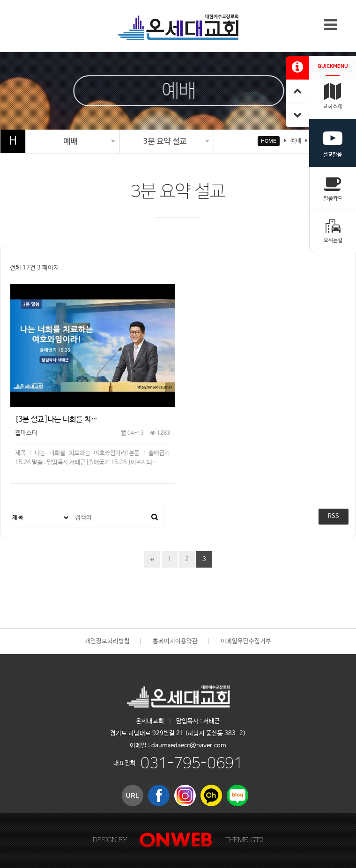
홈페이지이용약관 (175, 641)
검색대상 (11, 508)
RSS (334, 516)
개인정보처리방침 (107, 641)
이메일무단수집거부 (246, 641)
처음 (152, 559)
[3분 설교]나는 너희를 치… (56, 419)
